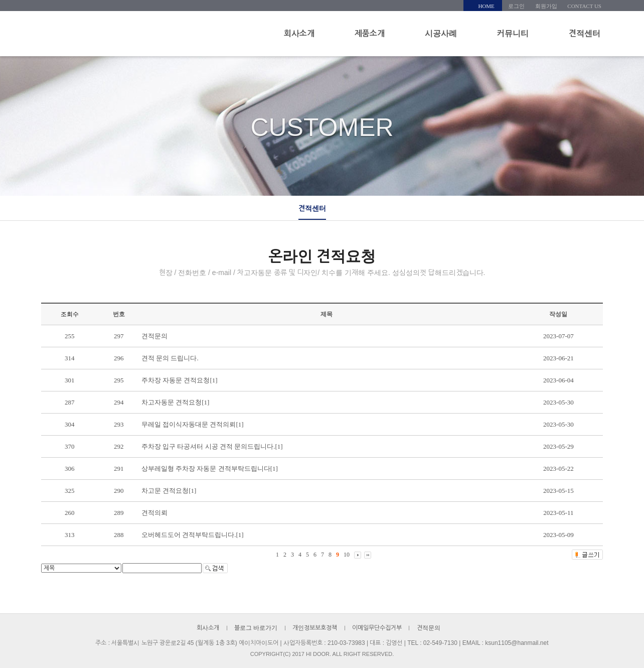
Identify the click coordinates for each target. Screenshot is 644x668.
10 (347, 555)
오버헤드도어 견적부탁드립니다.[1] (193, 535)
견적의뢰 (154, 513)
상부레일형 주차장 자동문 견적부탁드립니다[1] (210, 469)
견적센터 (585, 33)
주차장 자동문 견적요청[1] (180, 380)
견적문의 (154, 336)
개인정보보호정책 (315, 628)
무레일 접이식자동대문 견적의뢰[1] (193, 424)
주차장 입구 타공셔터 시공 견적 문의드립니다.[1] (212, 446)
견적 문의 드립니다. (170, 358)
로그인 (516, 6)
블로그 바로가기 (256, 628)
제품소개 (370, 33)
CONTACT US (584, 6)
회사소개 (299, 33)
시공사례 (441, 33)
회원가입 (546, 6)
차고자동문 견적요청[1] (175, 402)
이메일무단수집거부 (377, 628)
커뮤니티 (513, 33)
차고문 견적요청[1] (169, 491)
